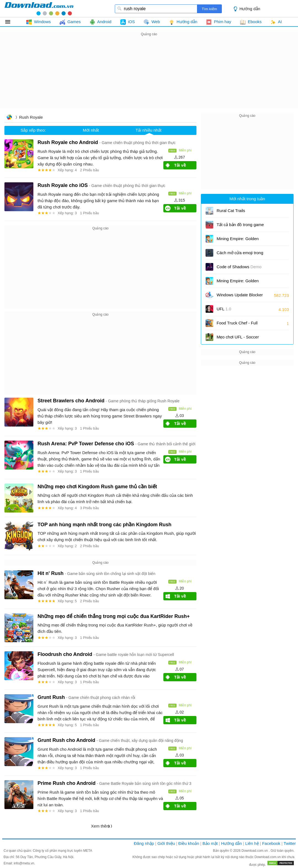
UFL (224, 309)
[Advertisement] (149, 76)
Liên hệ (252, 843)
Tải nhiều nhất (148, 130)
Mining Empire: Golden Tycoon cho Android (239, 283)
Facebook (271, 843)
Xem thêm (100, 826)
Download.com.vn (255, 851)
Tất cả (11, 22)
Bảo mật (210, 843)
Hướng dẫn (250, 9)
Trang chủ (9, 118)
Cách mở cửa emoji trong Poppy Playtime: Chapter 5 (241, 255)
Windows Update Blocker (240, 297)
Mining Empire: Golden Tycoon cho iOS (238, 241)
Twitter (290, 843)
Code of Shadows (239, 267)
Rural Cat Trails (231, 211)
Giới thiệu (166, 843)
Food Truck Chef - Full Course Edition (237, 325)
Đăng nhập (144, 843)
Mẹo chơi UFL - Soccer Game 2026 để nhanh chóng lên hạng (243, 339)
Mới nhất (91, 130)
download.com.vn (39, 9)
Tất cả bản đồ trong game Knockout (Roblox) (240, 227)
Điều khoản (189, 843)
